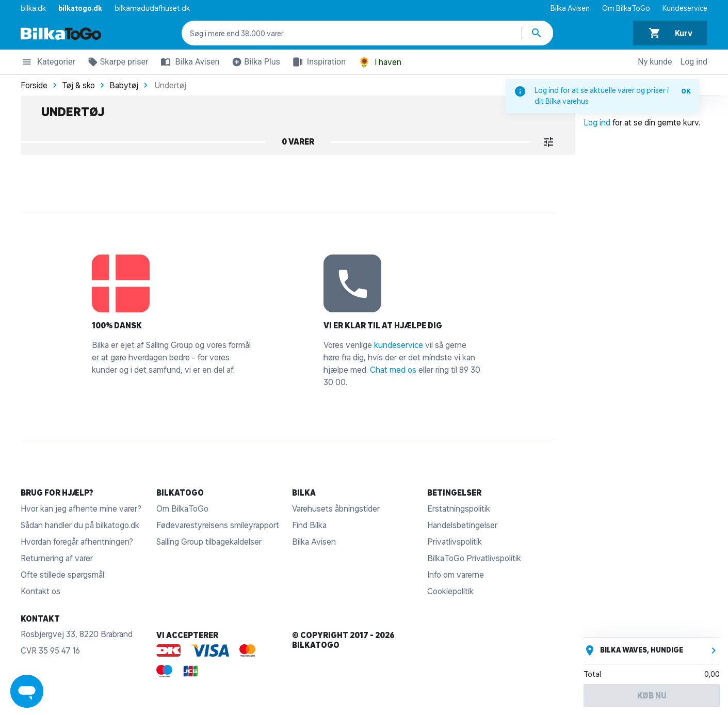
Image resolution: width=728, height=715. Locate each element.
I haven (380, 62)
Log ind (694, 62)
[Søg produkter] (538, 33)
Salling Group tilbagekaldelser (209, 542)
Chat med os (393, 370)
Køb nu (652, 695)
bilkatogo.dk (80, 8)
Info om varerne (456, 575)
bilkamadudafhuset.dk (152, 8)
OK (686, 91)
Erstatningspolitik (459, 509)
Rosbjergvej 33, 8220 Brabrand (77, 634)
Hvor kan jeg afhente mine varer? (81, 509)
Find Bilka (309, 525)
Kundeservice (685, 8)
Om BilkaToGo (626, 8)
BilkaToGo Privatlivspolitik (474, 558)
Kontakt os (41, 591)
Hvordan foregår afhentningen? (77, 542)
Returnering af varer (57, 558)
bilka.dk (33, 8)
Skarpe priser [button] (116, 63)
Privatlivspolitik (455, 542)
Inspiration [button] (317, 62)
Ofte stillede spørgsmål (62, 575)
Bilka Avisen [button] (188, 62)
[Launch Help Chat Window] (27, 691)
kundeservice (399, 345)
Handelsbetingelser (462, 525)
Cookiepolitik (450, 591)
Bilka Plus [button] (254, 63)
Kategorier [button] (48, 63)
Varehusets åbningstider (336, 509)
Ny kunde (655, 62)
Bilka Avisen (570, 8)
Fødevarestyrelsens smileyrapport (218, 525)
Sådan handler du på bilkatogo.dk (80, 525)
